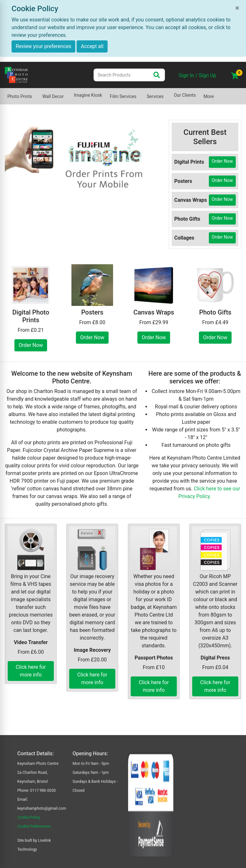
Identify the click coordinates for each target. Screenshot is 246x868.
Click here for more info (31, 671)
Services (155, 96)
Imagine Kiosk (88, 95)
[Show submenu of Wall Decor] (68, 93)
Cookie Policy (29, 817)
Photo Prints (20, 96)
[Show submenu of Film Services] (140, 93)
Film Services (123, 96)
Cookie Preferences (34, 826)
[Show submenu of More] (217, 93)
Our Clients (185, 95)
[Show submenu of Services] (168, 93)
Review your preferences (43, 46)
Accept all (92, 46)
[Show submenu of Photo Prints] (36, 93)
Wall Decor (53, 96)
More (209, 96)
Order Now (222, 161)
